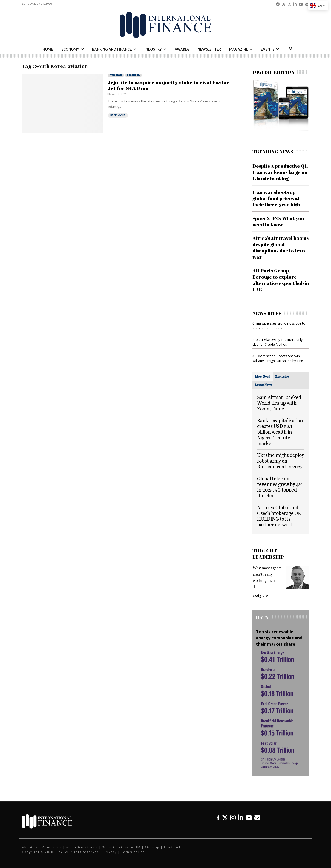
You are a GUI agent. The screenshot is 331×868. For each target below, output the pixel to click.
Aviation (116, 75)
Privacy (110, 852)
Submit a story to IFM (121, 847)
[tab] (263, 376)
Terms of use (133, 852)
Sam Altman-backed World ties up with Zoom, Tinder (279, 403)
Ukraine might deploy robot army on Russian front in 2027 (281, 461)
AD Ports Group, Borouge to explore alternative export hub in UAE (281, 280)
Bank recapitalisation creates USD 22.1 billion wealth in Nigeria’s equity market (280, 432)
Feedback (173, 847)
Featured (133, 75)
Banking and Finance (112, 49)
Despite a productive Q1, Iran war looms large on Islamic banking (280, 172)
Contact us (52, 847)
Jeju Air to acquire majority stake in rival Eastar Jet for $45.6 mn (169, 85)
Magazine (238, 49)
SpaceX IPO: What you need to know (278, 221)
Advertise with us (82, 847)
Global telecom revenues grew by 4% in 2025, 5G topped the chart (280, 487)
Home (48, 49)
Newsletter (209, 49)
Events (268, 49)
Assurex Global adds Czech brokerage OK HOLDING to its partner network (279, 516)
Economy (70, 49)
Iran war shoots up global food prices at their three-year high (276, 198)
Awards (182, 49)
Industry (153, 49)
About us (30, 847)
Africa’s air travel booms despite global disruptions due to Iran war (281, 247)
